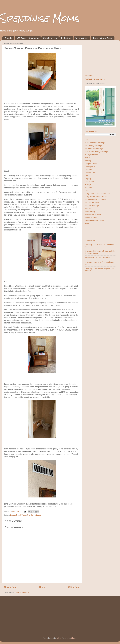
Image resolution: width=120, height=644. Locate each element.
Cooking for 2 (90, 167)
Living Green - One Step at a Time (98, 194)
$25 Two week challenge (94, 149)
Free (86, 176)
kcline (59, 638)
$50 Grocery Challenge (28, 38)
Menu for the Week (92, 203)
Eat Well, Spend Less (95, 79)
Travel (24, 515)
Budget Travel (15, 515)
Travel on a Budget (34, 515)
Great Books (89, 182)
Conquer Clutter (91, 164)
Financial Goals (91, 173)
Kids (86, 191)
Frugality (88, 179)
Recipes (88, 209)
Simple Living (50, 38)
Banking (88, 161)
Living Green (82, 38)
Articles (87, 158)
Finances (88, 170)
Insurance (88, 188)
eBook (87, 224)
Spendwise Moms (40, 18)
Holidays (88, 185)
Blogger (74, 638)
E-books (9, 38)
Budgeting (66, 38)
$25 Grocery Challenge (93, 146)
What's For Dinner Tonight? (95, 220)
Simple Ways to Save (93, 215)
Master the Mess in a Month (95, 200)
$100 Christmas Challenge (95, 143)
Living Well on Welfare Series (96, 197)
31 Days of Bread (91, 155)
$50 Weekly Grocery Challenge (96, 152)
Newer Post (10, 587)
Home (42, 587)
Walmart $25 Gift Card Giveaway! (97, 258)
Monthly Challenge (92, 206)
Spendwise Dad (91, 218)
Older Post (74, 587)
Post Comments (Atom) (23, 592)
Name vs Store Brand (102, 38)
